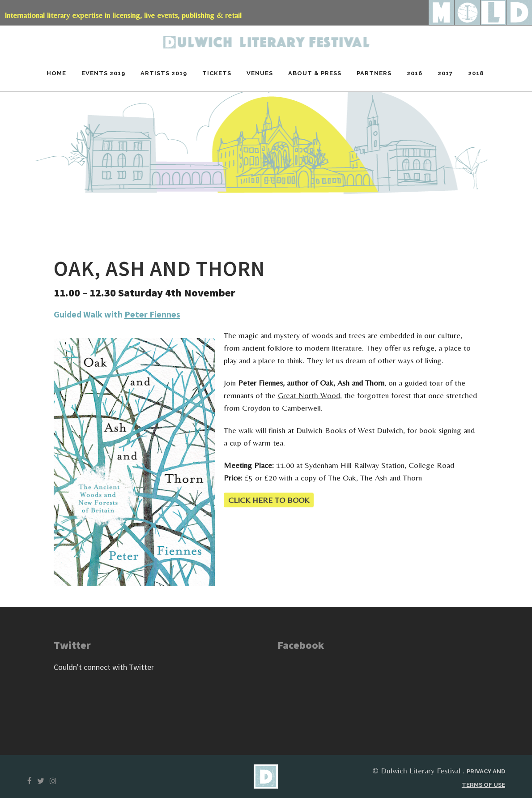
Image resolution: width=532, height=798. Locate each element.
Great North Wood (309, 395)
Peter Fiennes (152, 314)
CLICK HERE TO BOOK (269, 500)
